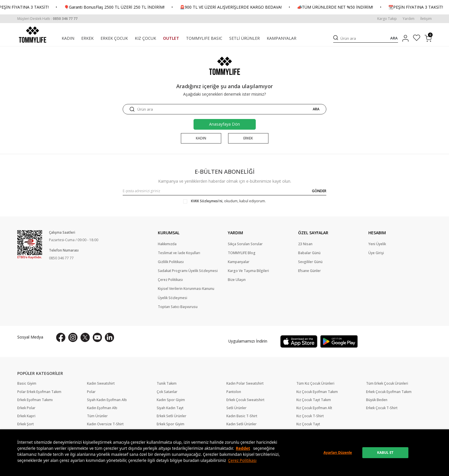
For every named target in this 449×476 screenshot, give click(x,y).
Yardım (409, 19)
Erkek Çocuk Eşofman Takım (389, 392)
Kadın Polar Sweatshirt (245, 384)
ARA (394, 38)
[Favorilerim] (417, 38)
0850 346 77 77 (61, 258)
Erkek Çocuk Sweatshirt (245, 400)
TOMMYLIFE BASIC (204, 38)
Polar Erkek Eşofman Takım (39, 392)
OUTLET (171, 38)
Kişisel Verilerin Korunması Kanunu (186, 289)
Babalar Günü (309, 253)
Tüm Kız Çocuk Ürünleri (315, 384)
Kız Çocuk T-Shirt (310, 416)
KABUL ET (385, 453)
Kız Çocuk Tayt (308, 424)
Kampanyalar (239, 262)
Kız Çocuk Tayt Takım (314, 400)
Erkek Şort (25, 424)
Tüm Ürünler (97, 416)
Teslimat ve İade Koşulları (179, 253)
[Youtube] (97, 337)
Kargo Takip (387, 19)
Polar (91, 392)
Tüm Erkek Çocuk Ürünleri (387, 384)
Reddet (243, 448)
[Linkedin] (109, 337)
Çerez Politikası (242, 460)
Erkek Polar (26, 408)
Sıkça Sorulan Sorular (245, 244)
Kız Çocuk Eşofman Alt (314, 408)
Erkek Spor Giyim (170, 424)
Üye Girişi (376, 253)
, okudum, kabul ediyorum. (224, 201)
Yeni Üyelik (377, 244)
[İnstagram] (73, 337)
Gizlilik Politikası (171, 262)
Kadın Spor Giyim (171, 400)
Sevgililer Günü (310, 262)
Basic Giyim (27, 384)
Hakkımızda (167, 244)
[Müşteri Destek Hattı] (47, 19)
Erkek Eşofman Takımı (35, 400)
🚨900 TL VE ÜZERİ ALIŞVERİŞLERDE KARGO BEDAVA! (249, 7)
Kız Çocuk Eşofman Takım (317, 392)
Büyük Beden (377, 400)
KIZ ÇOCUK (145, 38)
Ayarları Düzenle (338, 453)
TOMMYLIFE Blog (242, 253)
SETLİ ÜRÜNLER (245, 38)
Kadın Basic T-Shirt (242, 416)
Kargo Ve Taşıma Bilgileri (248, 271)
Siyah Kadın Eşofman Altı (107, 400)
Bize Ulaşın (237, 280)
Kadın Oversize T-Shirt (105, 424)
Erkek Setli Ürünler (172, 416)
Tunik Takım (167, 384)
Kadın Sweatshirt (101, 384)
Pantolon (234, 392)
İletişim (426, 19)
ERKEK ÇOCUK (114, 38)
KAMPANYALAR (282, 38)
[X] (85, 337)
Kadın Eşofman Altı (102, 408)
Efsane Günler (309, 271)
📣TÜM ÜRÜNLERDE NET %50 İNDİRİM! (354, 7)
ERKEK (87, 38)
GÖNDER (319, 191)
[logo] (33, 35)
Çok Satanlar (167, 392)
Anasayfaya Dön (224, 124)
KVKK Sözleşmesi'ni (207, 201)
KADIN (68, 38)
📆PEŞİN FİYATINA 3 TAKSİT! (40, 7)
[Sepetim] (428, 38)
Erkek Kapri (26, 416)
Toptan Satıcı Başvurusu (178, 307)
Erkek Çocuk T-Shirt (382, 408)
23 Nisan (305, 244)
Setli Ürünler (236, 408)
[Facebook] (61, 337)
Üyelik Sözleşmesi (173, 298)
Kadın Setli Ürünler (241, 424)
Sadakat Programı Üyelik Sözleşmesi (188, 271)
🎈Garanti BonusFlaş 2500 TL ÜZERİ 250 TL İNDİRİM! (133, 7)
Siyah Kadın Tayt (170, 408)
